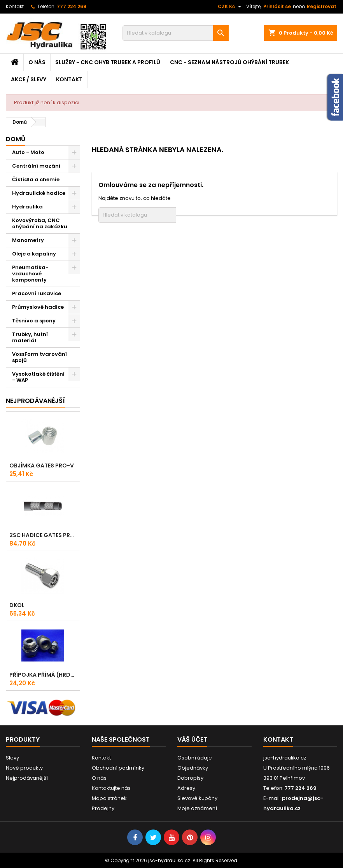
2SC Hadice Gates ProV (43, 535)
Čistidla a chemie (36, 179)
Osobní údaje (195, 758)
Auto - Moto (28, 152)
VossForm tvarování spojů (39, 357)
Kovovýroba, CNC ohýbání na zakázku (40, 223)
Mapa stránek (109, 798)
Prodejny (103, 808)
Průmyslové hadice (38, 307)
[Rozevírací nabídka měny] (230, 7)
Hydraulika (27, 207)
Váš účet (192, 739)
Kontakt (15, 6)
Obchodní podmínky (118, 768)
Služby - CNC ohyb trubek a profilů (108, 62)
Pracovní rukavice (37, 293)
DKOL (17, 605)
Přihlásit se (277, 6)
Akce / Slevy (29, 79)
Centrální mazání (36, 166)
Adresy (186, 788)
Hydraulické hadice (39, 193)
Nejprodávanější (27, 778)
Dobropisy (190, 778)
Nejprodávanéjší (35, 401)
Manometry (28, 240)
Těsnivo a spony (34, 321)
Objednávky (193, 768)
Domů (16, 139)
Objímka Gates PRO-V (42, 465)
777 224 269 (72, 6)
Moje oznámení (197, 808)
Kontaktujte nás (111, 788)
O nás (37, 62)
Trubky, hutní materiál (30, 337)
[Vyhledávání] (176, 33)
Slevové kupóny (197, 798)
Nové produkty (24, 768)
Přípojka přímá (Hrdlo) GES (43, 675)
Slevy (12, 758)
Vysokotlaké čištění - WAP (38, 377)
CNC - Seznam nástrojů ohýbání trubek (229, 62)
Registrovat (322, 6)
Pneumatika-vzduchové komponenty (30, 274)
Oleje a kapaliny (34, 254)
